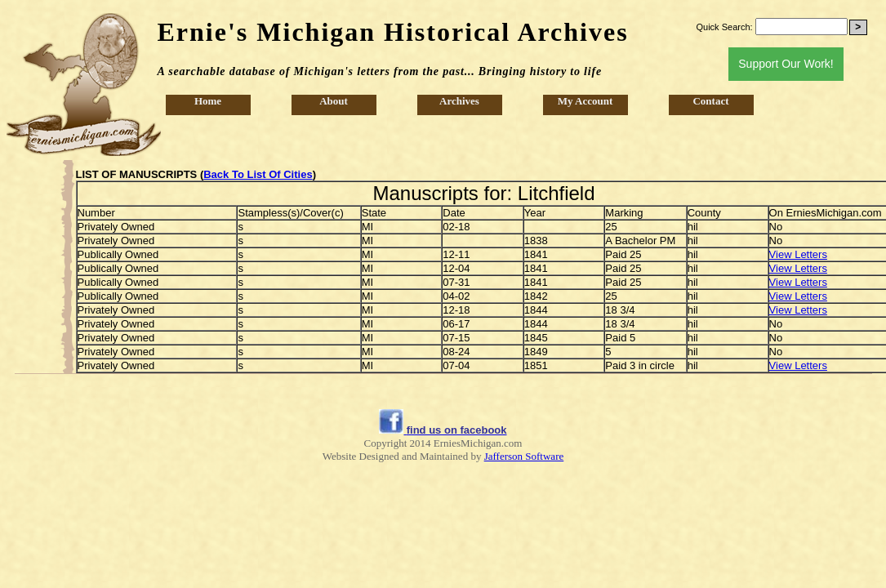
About (334, 101)
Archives (459, 101)
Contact (710, 101)
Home (208, 101)
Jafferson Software (524, 456)
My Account (585, 101)
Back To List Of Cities (258, 174)
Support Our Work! (786, 64)
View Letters (798, 254)
